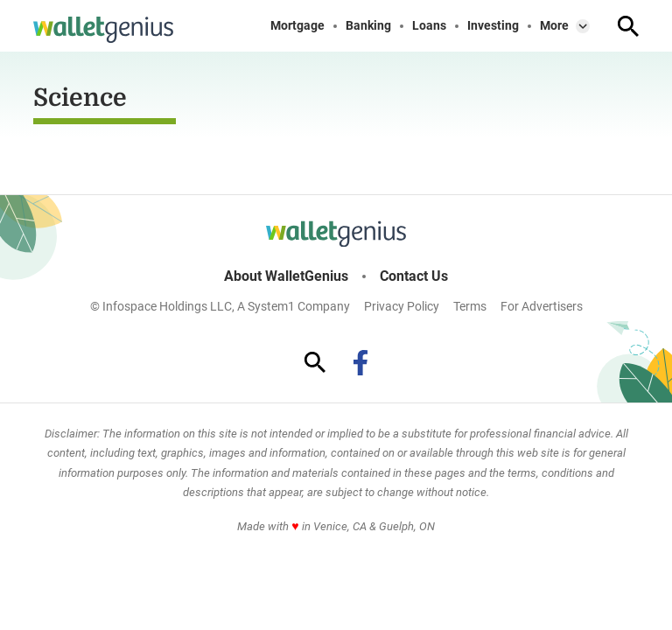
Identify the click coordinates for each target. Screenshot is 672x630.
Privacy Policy (402, 306)
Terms (470, 306)
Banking (368, 26)
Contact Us (414, 276)
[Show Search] (628, 26)
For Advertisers (542, 306)
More (554, 26)
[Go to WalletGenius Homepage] (103, 30)
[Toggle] (583, 26)
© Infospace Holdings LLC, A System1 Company (220, 306)
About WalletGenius (286, 276)
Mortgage (297, 26)
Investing (493, 26)
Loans (429, 26)
